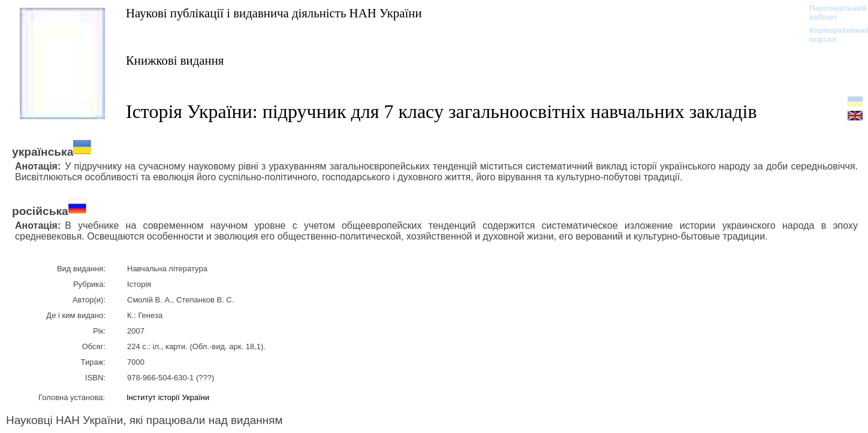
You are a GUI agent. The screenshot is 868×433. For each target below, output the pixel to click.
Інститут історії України (168, 397)
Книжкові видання (175, 60)
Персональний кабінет (832, 13)
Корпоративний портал (832, 35)
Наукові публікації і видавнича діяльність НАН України (274, 13)
